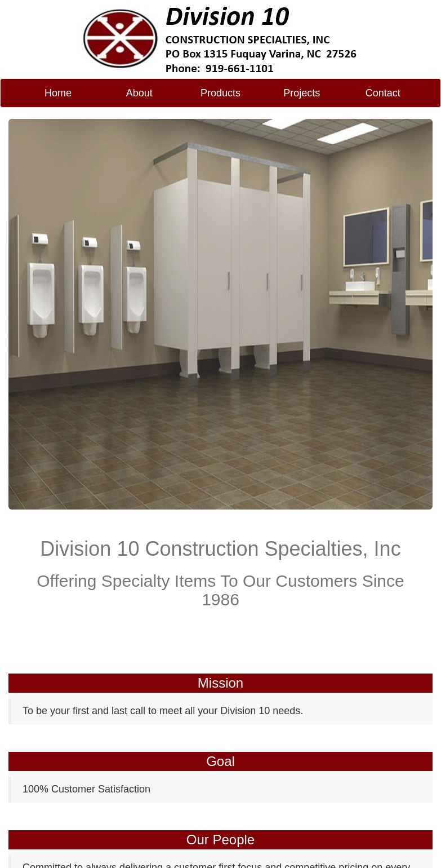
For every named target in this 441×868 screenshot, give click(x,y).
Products (220, 93)
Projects (302, 93)
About (139, 93)
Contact (383, 93)
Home (58, 93)
